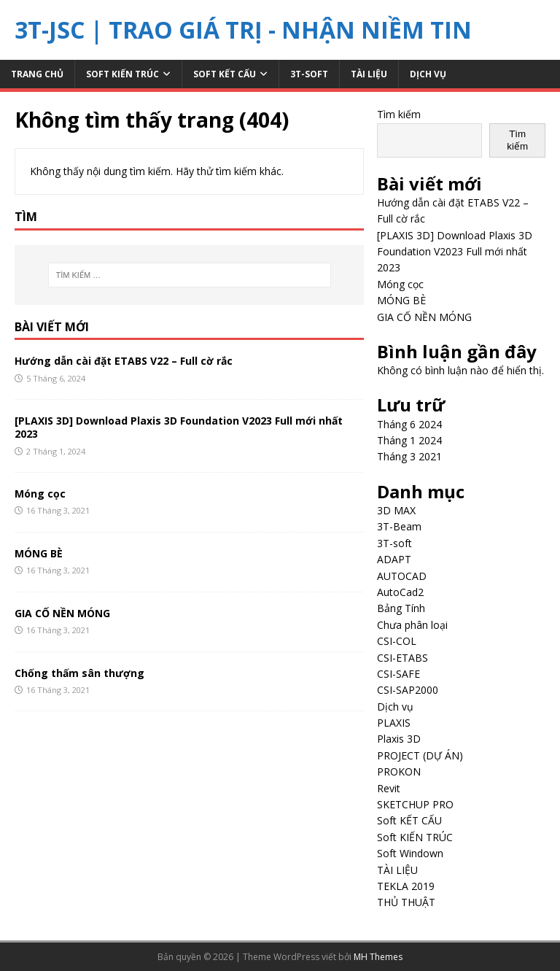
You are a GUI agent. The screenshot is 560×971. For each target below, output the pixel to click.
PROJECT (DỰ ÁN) (420, 755)
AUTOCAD (402, 576)
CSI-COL (397, 641)
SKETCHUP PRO (415, 804)
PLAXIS (394, 723)
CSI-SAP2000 (408, 690)
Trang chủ (37, 74)
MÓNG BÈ (39, 553)
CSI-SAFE (398, 674)
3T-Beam (399, 526)
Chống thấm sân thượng (79, 673)
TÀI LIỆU (369, 74)
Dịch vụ (428, 74)
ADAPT (394, 559)
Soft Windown (410, 853)
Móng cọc (40, 494)
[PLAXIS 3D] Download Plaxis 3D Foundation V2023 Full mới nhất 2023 (179, 427)
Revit (389, 788)
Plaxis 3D (399, 739)
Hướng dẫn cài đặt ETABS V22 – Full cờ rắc (124, 361)
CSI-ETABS (402, 658)
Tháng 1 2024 (409, 440)
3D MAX (396, 510)
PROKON (399, 771)
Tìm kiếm (399, 114)
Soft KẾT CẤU (225, 74)
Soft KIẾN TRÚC (122, 74)
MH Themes (378, 957)
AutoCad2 (400, 592)
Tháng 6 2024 (409, 424)
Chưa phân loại (412, 625)
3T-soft (309, 74)
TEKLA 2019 (406, 886)
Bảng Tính (401, 608)
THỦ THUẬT (406, 902)
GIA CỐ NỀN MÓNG (62, 613)
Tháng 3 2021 (409, 456)
